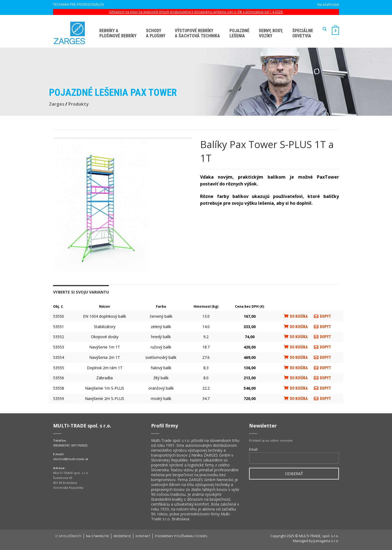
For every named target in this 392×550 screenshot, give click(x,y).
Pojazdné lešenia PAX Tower (113, 93)
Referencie (122, 536)
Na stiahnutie (328, 4)
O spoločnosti (68, 536)
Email (253, 449)
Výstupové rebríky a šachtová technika (197, 33)
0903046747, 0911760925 (70, 445)
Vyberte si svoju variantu (81, 292)
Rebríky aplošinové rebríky (118, 33)
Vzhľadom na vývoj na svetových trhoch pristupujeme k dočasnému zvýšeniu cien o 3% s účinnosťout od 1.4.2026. (196, 12)
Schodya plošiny (156, 33)
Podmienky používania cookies (181, 536)
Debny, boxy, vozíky (271, 33)
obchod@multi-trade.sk (71, 459)
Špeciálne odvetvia (303, 33)
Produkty (78, 104)
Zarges (57, 104)
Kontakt (143, 536)
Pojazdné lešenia (239, 33)
